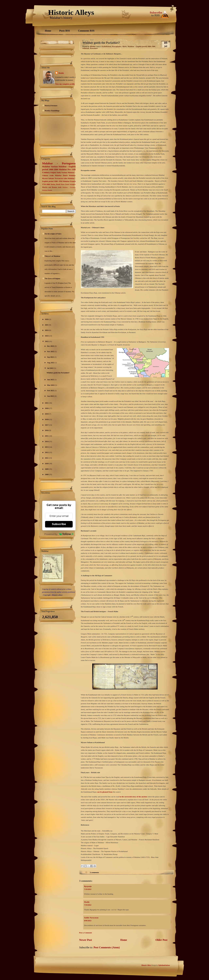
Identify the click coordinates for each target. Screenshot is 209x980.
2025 (47, 325)
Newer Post (85, 940)
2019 (47, 414)
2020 (47, 408)
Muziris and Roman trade (52, 187)
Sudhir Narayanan (91, 918)
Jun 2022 (51, 380)
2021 (47, 403)
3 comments (94, 872)
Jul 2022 (50, 368)
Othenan (86, 48)
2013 (47, 447)
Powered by (59, 534)
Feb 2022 (51, 390)
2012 (47, 452)
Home (48, 31)
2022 (47, 341)
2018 (47, 419)
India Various (62, 172)
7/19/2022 (88, 889)
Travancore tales (61, 178)
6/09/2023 (88, 921)
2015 (47, 436)
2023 (47, 336)
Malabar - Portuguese (59, 163)
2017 (47, 425)
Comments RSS (86, 31)
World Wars (60, 184)
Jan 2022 (51, 396)
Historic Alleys (71, 12)
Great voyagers (70, 184)
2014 (47, 441)
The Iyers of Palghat (52, 278)
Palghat (53, 172)
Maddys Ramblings (52, 111)
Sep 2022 (51, 357)
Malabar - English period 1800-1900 (141, 46)
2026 (47, 319)
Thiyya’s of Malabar (52, 256)
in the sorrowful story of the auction (133, 797)
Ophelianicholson (164, 965)
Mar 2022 (51, 385)
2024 (47, 330)
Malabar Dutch (61, 175)
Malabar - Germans (69, 187)
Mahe (125, 46)
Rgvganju (88, 886)
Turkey (53, 184)
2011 (47, 458)
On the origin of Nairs (53, 234)
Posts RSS (65, 31)
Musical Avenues (51, 105)
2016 (47, 430)
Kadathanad (106, 46)
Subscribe (59, 524)
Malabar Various (50, 166)
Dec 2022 (51, 346)
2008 (47, 474)
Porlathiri (94, 48)
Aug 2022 (51, 363)
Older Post (161, 940)
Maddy (61, 73)
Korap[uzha (117, 46)
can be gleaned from (105, 792)
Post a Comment (86, 933)
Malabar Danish (47, 190)
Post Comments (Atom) (107, 947)
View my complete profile (65, 84)
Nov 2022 (51, 351)
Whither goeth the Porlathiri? (58, 373)
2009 (47, 469)
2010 (47, 463)
